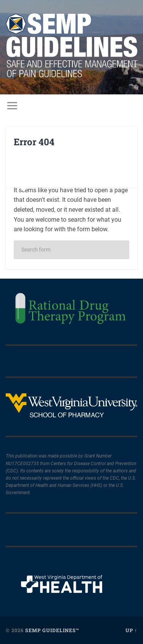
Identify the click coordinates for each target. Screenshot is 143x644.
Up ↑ (131, 630)
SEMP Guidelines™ (52, 630)
